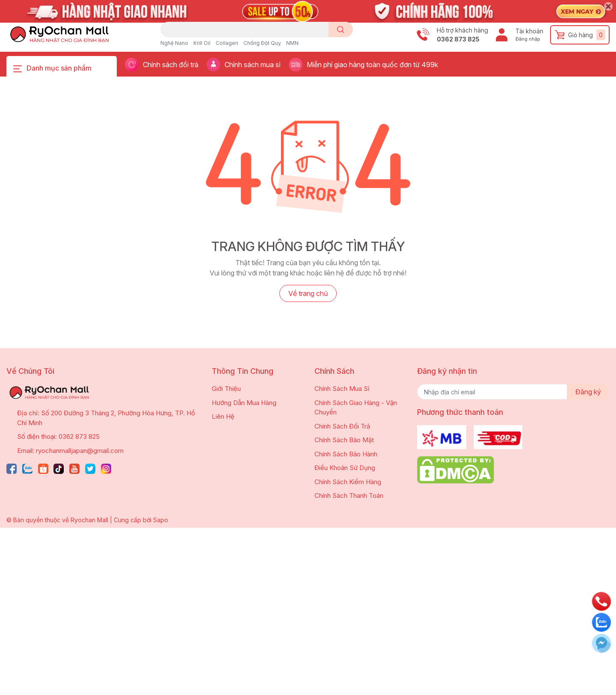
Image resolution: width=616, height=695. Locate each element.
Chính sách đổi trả (171, 65)
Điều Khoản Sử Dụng (345, 468)
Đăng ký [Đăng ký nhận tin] (588, 392)
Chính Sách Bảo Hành (346, 454)
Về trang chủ (308, 293)
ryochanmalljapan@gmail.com (80, 451)
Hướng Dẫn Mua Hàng (244, 403)
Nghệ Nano (174, 43)
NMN (292, 43)
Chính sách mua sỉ (253, 65)
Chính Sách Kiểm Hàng (348, 482)
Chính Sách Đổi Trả (342, 426)
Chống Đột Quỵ (262, 43)
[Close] (608, 6)
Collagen (227, 43)
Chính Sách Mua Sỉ (342, 389)
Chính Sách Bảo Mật (344, 440)
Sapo (161, 520)
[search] (341, 30)
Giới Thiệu (226, 389)
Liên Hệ (223, 416)
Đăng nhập (528, 39)
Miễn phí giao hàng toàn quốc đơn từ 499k (372, 65)
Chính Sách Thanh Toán (349, 495)
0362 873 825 (458, 39)
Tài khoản (529, 31)
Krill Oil (202, 43)
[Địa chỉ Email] (513, 392)
